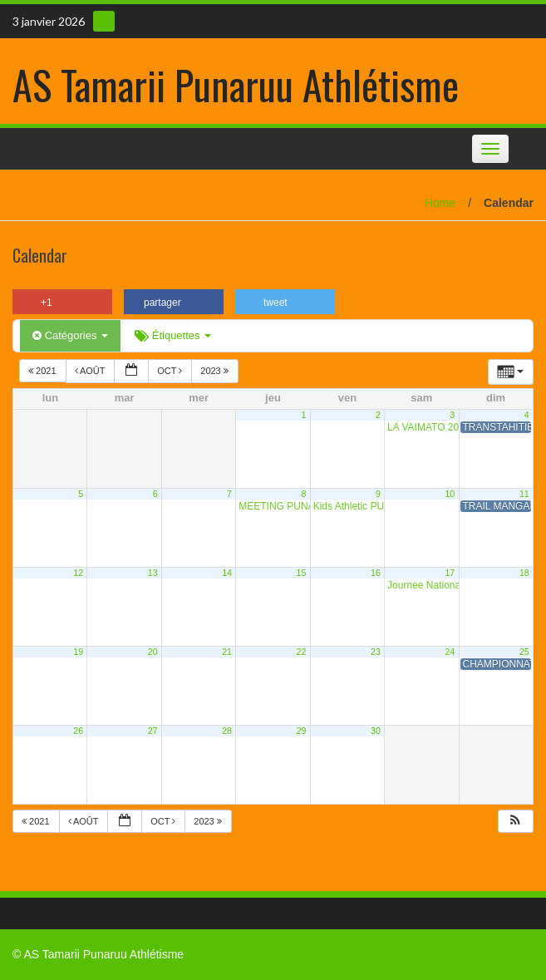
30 (376, 731)
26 (78, 731)
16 (376, 573)
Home (440, 203)
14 (227, 573)
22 (302, 652)
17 (450, 573)
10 (450, 494)
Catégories (70, 335)
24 (450, 652)
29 (302, 731)
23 (376, 652)
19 (78, 652)
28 (227, 731)
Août (91, 371)
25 (524, 652)
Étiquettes (173, 335)
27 (153, 731)
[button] (515, 822)
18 (524, 573)
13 (153, 573)
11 (524, 494)
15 (302, 573)
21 (227, 652)
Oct (171, 371)
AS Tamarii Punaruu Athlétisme (236, 84)
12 (78, 573)
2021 (44, 371)
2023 (216, 371)
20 (153, 652)
